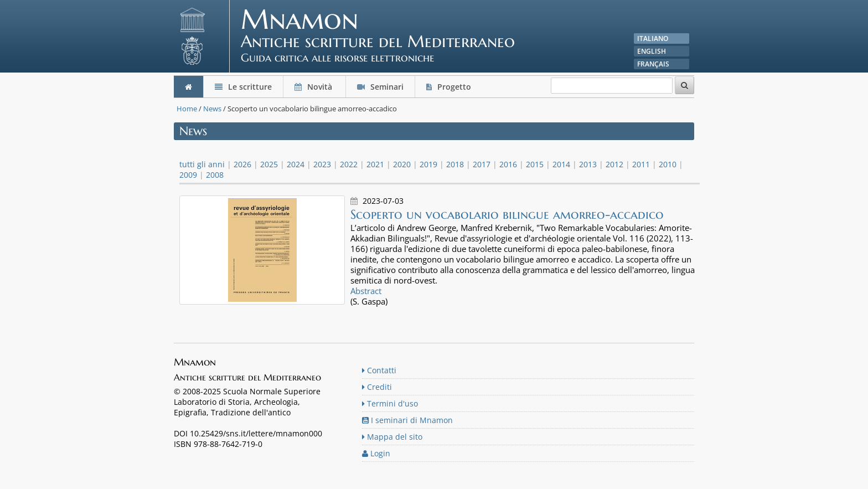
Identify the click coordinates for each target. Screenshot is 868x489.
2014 (561, 164)
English (652, 51)
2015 (535, 164)
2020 (402, 164)
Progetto (450, 87)
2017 (482, 164)
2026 (242, 164)
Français (653, 64)
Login (376, 453)
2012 (614, 164)
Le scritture (243, 87)
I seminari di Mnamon (407, 420)
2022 (349, 164)
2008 (215, 175)
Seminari (380, 87)
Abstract (366, 291)
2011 (641, 164)
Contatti (379, 370)
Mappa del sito (392, 437)
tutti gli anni (202, 164)
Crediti (377, 387)
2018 (455, 164)
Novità (314, 87)
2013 (588, 164)
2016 (508, 164)
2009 (188, 175)
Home (187, 109)
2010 (668, 164)
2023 (322, 164)
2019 (428, 164)
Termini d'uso (390, 403)
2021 (375, 164)
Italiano (653, 38)
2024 (296, 164)
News (212, 109)
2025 (269, 164)
